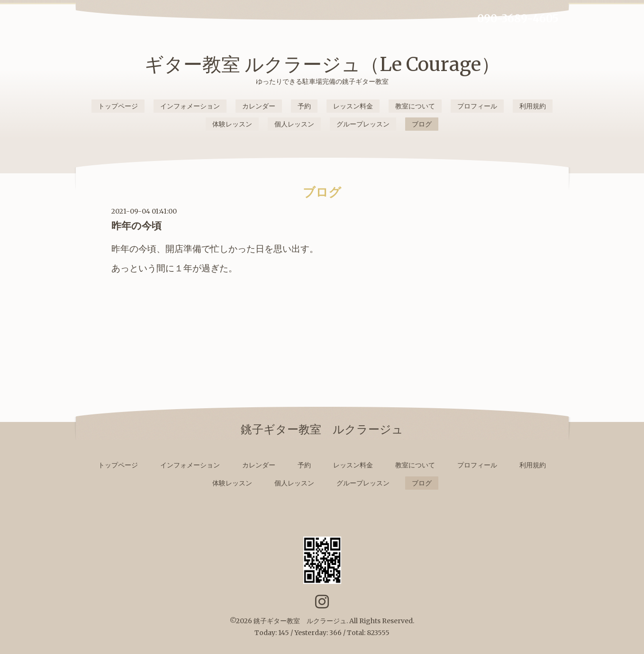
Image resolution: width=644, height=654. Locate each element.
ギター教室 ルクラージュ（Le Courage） (322, 64)
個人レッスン (294, 124)
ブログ (422, 124)
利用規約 (533, 106)
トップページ (118, 106)
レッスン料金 (353, 106)
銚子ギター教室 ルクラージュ (300, 621)
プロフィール (477, 106)
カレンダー (259, 106)
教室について (415, 106)
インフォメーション (190, 106)
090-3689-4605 (518, 18)
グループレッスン (363, 124)
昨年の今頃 (136, 226)
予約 (304, 106)
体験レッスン (232, 124)
